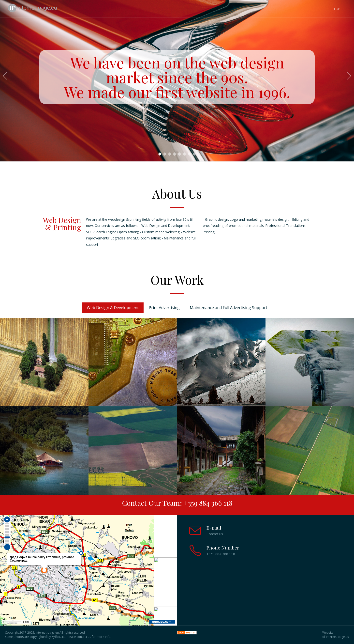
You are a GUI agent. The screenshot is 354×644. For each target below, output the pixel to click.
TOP (337, 9)
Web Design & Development (113, 308)
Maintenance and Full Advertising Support (229, 308)
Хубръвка (59, 637)
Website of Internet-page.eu (336, 635)
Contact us (215, 534)
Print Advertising (164, 308)
